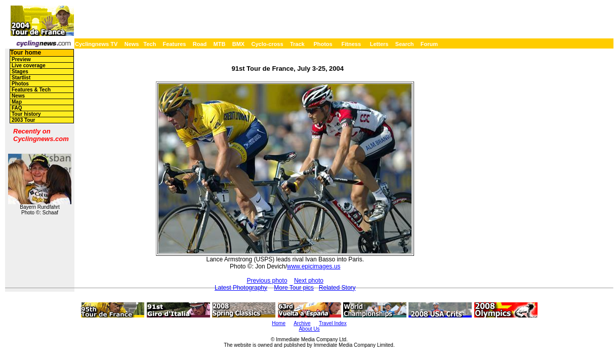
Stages (20, 72)
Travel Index (333, 323)
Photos (323, 44)
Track (297, 44)
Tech (150, 44)
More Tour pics (294, 288)
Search (405, 44)
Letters (379, 44)
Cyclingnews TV (96, 44)
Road (200, 44)
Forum (429, 44)
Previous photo (267, 281)
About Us (309, 329)
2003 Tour (24, 120)
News (132, 44)
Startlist (21, 78)
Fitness (351, 44)
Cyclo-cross (268, 44)
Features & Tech (31, 90)
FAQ (17, 108)
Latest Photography (241, 288)
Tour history (26, 114)
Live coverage (29, 65)
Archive (302, 323)
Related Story (337, 288)
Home (279, 323)
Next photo (309, 281)
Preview (21, 59)
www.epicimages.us (314, 266)
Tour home (26, 53)
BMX (238, 44)
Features (175, 44)
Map (17, 102)
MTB (220, 44)
